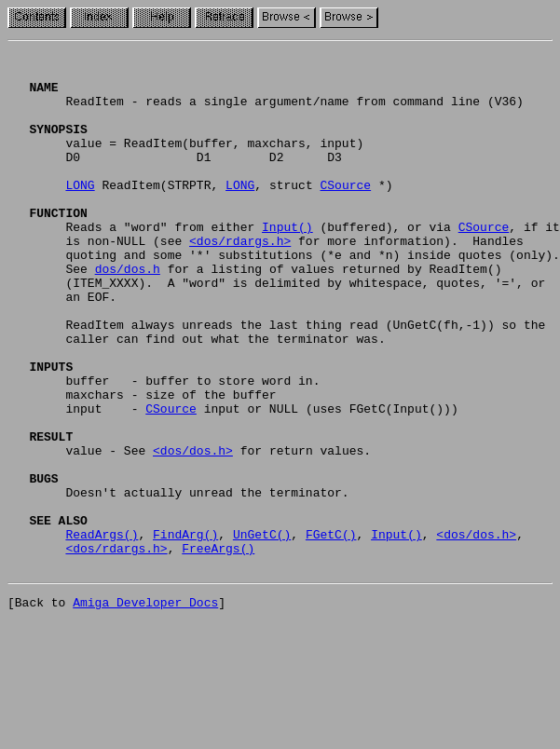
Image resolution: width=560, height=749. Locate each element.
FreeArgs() (218, 648)
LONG (80, 212)
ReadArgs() (102, 632)
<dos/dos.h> (193, 531)
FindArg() (185, 632)
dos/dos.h (128, 313)
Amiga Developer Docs (145, 708)
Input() (287, 263)
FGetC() (331, 632)
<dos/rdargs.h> (240, 279)
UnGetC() (262, 632)
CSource (345, 212)
